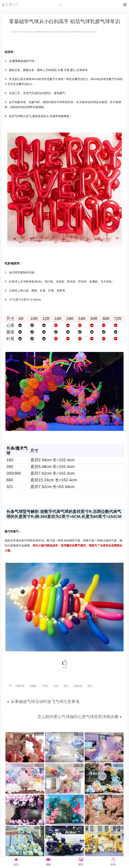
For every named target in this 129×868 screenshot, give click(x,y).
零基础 (33, 686)
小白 (56, 686)
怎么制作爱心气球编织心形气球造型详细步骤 (78, 717)
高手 (66, 686)
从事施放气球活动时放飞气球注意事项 (45, 702)
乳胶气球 (20, 686)
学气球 (45, 686)
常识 (90, 686)
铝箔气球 (78, 686)
